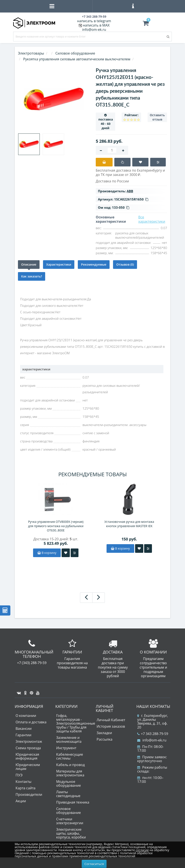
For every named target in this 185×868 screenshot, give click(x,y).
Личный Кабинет (111, 720)
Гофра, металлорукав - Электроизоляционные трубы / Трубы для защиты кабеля (76, 723)
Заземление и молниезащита (69, 740)
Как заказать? (32, 276)
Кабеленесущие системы (70, 756)
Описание (29, 264)
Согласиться (94, 864)
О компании (26, 716)
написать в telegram (94, 21)
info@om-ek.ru (94, 30)
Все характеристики (152, 219)
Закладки (104, 733)
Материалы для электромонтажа (70, 773)
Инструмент (66, 748)
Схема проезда (28, 748)
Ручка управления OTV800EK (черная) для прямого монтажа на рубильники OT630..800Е (56, 526)
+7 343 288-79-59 (153, 734)
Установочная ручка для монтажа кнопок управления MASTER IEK (129, 524)
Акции (21, 801)
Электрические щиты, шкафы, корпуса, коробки (71, 833)
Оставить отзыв (157, 117)
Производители (29, 794)
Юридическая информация (27, 756)
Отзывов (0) (125, 264)
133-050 (121, 207)
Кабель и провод (70, 765)
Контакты (23, 782)
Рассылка (104, 739)
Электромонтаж (29, 741)
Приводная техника (73, 802)
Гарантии (23, 735)
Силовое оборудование (69, 811)
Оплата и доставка (31, 722)
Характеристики (59, 264)
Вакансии (24, 729)
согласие (142, 850)
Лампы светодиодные (68, 794)
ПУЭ (19, 775)
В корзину (47, 553)
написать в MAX (96, 25)
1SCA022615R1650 (131, 199)
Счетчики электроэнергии (70, 821)
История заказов (111, 726)
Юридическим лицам (28, 767)
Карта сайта (26, 788)
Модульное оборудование (69, 783)
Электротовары (31, 53)
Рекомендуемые (94, 264)
